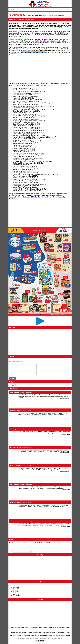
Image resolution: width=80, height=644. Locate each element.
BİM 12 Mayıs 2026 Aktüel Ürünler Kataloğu (33, 16)
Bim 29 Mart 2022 (20, 543)
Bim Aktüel (12, 543)
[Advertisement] (40, 69)
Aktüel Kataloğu (58, 638)
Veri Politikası (16, 587)
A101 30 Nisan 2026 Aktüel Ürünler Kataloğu (21, 521)
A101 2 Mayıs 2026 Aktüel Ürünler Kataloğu (21, 484)
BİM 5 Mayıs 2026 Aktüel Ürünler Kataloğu (21, 466)
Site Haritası (43, 635)
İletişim (14, 586)
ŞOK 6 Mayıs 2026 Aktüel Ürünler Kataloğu (21, 447)
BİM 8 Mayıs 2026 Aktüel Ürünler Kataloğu (21, 411)
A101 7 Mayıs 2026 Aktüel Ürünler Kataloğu (21, 429)
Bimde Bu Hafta (32, 543)
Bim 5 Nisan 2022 (56, 543)
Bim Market (40, 543)
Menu (12, 9)
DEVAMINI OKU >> (65, 399)
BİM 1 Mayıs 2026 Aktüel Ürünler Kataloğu (21, 503)
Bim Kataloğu (47, 543)
